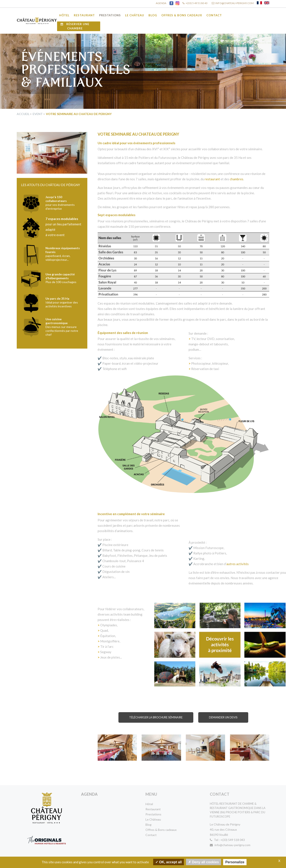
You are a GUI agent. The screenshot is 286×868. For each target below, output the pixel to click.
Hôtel (64, 15)
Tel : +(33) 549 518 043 (227, 840)
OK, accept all (169, 862)
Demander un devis (223, 717)
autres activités (238, 564)
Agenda (89, 794)
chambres (237, 179)
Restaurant (84, 15)
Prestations (110, 15)
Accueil (23, 114)
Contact (214, 15)
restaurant (212, 179)
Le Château (135, 15)
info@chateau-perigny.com (230, 845)
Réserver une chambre (75, 26)
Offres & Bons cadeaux (182, 15)
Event (38, 114)
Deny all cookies (204, 862)
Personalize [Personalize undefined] (235, 862)
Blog (153, 15)
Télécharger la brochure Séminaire (156, 717)
